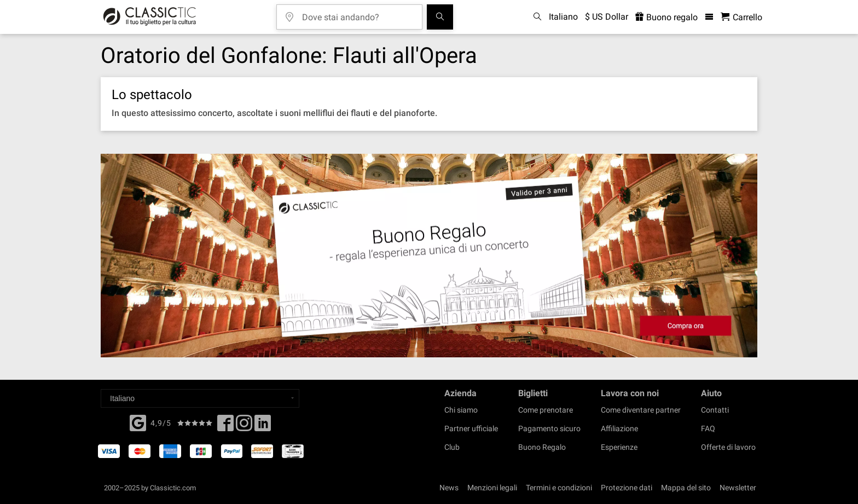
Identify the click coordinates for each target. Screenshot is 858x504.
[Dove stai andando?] (357, 13)
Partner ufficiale (471, 428)
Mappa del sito (686, 488)
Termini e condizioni (559, 488)
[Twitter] (244, 426)
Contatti (715, 410)
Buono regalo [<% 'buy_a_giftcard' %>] (666, 17)
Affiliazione (619, 428)
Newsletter (738, 488)
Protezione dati (627, 488)
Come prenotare (546, 410)
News (449, 488)
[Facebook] (138, 422)
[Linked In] (263, 426)
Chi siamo (461, 410)
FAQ (708, 428)
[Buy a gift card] (429, 256)
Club (452, 447)
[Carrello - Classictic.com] (741, 17)
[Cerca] (440, 17)
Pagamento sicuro (549, 428)
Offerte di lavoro (728, 447)
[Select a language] (200, 398)
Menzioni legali (492, 488)
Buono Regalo (542, 447)
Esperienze (619, 447)
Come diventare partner (641, 410)
